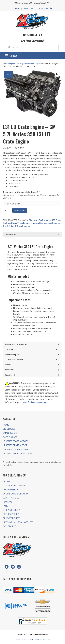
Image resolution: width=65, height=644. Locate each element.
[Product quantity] (7, 211)
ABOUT (7, 481)
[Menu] (11, 56)
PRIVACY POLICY (11, 518)
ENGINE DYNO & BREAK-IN (16, 494)
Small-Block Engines (20, 226)
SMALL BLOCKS (10, 433)
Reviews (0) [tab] (10, 375)
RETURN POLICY (11, 514)
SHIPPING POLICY (12, 510)
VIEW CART (45, 8)
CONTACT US (10, 526)
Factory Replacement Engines (29, 64)
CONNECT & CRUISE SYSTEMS (17, 453)
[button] (58, 74)
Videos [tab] (8, 365)
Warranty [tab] (9, 370)
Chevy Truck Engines (21, 223)
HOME (6, 425)
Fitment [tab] (11, 349)
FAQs (5, 506)
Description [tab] (10, 234)
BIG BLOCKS (9, 429)
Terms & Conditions (35, 640)
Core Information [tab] (15, 360)
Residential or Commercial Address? (21, 192)
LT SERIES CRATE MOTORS (16, 445)
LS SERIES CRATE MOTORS (16, 441)
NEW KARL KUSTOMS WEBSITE (18, 522)
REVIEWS (7, 502)
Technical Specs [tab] (12, 354)
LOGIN (16, 8)
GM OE (6, 226)
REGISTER (29, 8)
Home (5, 64)
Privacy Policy (20, 640)
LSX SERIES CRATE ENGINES (16, 449)
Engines (12, 64)
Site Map (47, 640)
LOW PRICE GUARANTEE (15, 485)
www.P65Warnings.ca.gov (35, 402)
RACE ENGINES (10, 437)
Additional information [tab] (16, 344)
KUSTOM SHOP (10, 490)
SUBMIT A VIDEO (11, 498)
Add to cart (20, 210)
